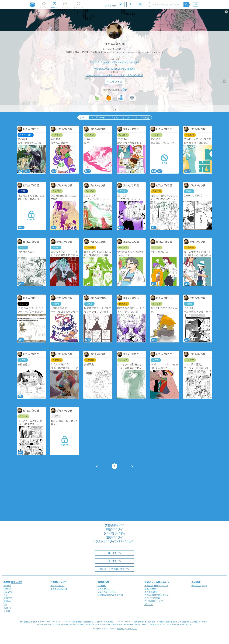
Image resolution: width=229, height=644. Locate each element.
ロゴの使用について (154, 601)
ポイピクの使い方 (59, 589)
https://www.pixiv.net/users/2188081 (114, 69)
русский (7, 608)
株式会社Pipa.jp (199, 586)
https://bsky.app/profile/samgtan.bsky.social (114, 62)
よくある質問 (151, 592)
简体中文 (8, 598)
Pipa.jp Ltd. (132, 629)
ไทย (5, 605)
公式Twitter (150, 589)
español (7, 589)
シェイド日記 (143, 117)
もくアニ (127, 117)
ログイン (114, 553)
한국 (6, 595)
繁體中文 (8, 601)
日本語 (7, 611)
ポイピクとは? (57, 586)
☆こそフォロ (114, 82)
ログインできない (153, 598)
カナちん (113, 117)
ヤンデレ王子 (98, 117)
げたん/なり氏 (115, 44)
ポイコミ (149, 604)
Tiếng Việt (8, 592)
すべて (83, 117)
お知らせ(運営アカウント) (157, 586)
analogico (121, 629)
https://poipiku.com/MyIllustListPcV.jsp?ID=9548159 (114, 75)
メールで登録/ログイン (115, 569)
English (7, 586)
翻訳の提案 (17, 582)
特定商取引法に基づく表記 (110, 595)
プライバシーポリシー (108, 592)
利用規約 (102, 586)
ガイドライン (104, 589)
